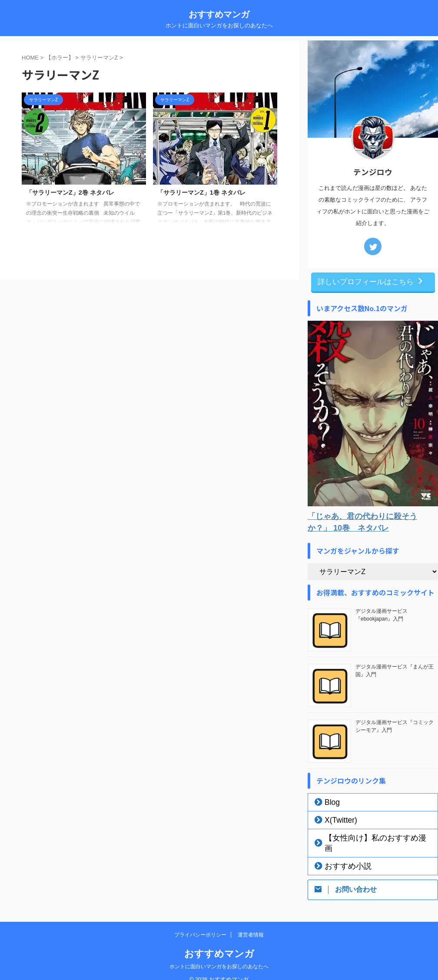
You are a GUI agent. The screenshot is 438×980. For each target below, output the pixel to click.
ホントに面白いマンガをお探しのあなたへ (219, 955)
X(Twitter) (336, 819)
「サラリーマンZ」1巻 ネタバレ (201, 193)
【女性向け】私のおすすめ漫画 (365, 837)
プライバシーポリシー (200, 923)
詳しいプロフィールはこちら (371, 281)
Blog (329, 801)
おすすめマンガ (219, 14)
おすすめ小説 (341, 854)
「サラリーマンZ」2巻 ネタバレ (70, 193)
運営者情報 (251, 923)
